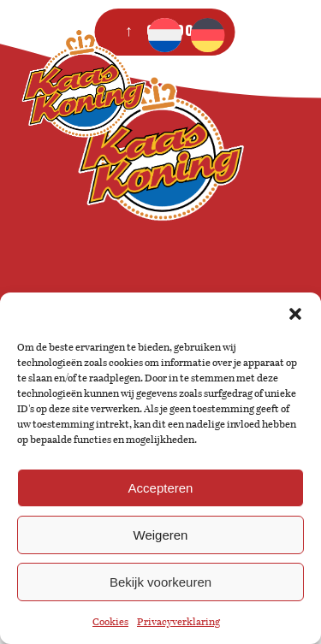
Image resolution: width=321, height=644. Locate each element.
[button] (295, 314)
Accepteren (161, 488)
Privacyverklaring (178, 622)
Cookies (110, 622)
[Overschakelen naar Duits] (207, 35)
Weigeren (161, 535)
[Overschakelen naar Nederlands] (164, 35)
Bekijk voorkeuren (160, 582)
